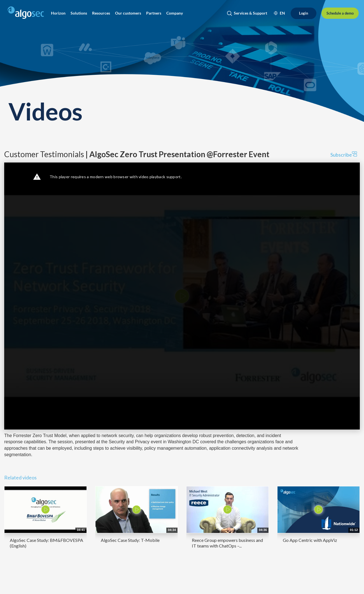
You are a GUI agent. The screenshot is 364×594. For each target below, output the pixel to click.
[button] (58, 13)
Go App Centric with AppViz (310, 540)
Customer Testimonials (137, 154)
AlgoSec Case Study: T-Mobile (130, 540)
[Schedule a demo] (340, 13)
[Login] (304, 13)
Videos (45, 111)
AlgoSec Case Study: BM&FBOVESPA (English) (46, 543)
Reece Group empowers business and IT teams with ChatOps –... (227, 543)
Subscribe (344, 155)
